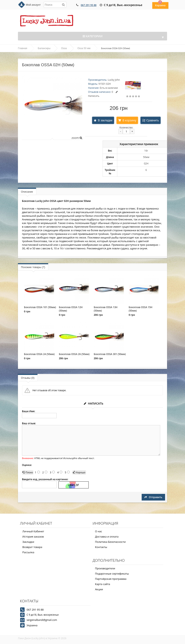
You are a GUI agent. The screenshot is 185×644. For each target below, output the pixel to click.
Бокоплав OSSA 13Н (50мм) (106, 309)
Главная (23, 48)
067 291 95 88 (89, 5)
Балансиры (44, 48)
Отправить (153, 497)
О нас (98, 531)
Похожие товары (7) (33, 267)
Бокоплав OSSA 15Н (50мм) (140, 309)
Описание (27, 192)
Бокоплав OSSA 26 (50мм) (74, 354)
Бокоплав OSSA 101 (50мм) (40, 307)
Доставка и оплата (107, 537)
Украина (32, 625)
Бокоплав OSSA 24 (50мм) (39, 354)
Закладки (28, 542)
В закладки (105, 120)
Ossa (64, 48)
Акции (99, 589)
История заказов (33, 537)
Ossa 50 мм (84, 48)
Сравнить (153, 120)
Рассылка (28, 552)
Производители (105, 568)
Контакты (101, 547)
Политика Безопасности (110, 542)
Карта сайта (102, 584)
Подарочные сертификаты (112, 574)
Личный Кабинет (33, 531)
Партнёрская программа (111, 579)
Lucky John (114, 80)
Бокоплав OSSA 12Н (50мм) (71, 309)
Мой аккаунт (33, 5)
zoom (77, 138)
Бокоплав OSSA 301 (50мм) (110, 354)
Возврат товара (32, 547)
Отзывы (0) (28, 378)
